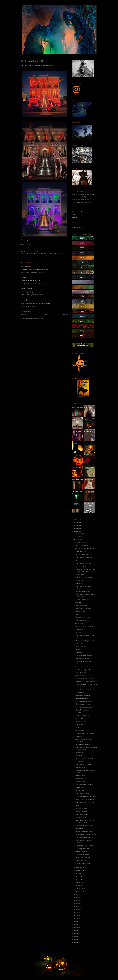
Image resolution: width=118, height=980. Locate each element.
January (78, 891)
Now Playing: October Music (84, 707)
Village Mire (79, 629)
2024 (76, 525)
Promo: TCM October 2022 (84, 858)
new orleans (33, 255)
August (78, 870)
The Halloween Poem (78, 212)
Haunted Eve (79, 727)
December (79, 534)
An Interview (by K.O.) (79, 197)
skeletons (43, 255)
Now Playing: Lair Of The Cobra (85, 802)
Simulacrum (79, 829)
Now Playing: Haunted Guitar (84, 557)
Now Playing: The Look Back (84, 785)
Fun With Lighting (81, 673)
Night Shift (75, 217)
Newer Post (24, 314)
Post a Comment (26, 311)
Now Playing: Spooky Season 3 (85, 838)
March (78, 885)
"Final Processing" (81, 551)
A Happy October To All (83, 864)
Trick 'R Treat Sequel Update (84, 832)
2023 (76, 528)
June (77, 876)
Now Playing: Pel (81, 621)
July (77, 873)
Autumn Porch (80, 580)
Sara (22, 277)
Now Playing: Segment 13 (83, 814)
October (78, 540)
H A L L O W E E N (81, 861)
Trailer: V (78, 805)
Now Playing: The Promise (83, 656)
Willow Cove (25, 289)
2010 (76, 925)
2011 (76, 922)
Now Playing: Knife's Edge (84, 563)
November (79, 537)
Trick (73, 214)
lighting (24, 255)
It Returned (79, 736)
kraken (47, 253)
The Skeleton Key (81, 779)
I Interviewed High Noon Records (82, 202)
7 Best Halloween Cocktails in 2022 (86, 796)
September (79, 867)
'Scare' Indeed (80, 574)
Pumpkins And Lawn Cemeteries (85, 682)
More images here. (27, 240)
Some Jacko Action (81, 852)
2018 (76, 901)
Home (45, 314)
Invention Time (80, 767)
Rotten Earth (79, 718)
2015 (76, 910)
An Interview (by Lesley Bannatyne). (83, 194)
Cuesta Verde (79, 623)
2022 (76, 531)
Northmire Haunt (80, 817)
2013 (76, 916)
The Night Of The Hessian (83, 618)
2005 (76, 940)
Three (77, 615)
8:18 (73, 220)
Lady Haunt (79, 644)
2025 (76, 522)
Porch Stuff (79, 756)
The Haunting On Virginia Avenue (86, 835)
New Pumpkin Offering (82, 849)
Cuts (73, 222)
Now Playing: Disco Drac (83, 701)
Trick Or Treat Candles (82, 667)
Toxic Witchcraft (80, 724)
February (79, 888)
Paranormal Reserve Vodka (83, 577)
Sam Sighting (79, 583)
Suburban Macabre (81, 808)
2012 (76, 919)
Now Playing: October (82, 855)
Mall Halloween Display (83, 591)
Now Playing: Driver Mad (83, 764)
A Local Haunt (80, 761)
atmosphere (31, 253)
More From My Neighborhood (85, 641)
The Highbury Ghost (82, 698)
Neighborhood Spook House (84, 670)
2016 (76, 907)
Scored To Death (80, 612)
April (78, 882)
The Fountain (79, 753)
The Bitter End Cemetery (83, 609)
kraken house (55, 253)
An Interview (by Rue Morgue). (81, 199)
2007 (76, 934)
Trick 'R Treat (80, 790)
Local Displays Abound (82, 744)
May (77, 879)
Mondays (78, 650)
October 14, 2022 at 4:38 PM (33, 272)
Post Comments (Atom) (36, 319)
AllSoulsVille (79, 653)
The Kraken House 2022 (32, 61)
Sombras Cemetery (81, 676)
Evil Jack (78, 632)
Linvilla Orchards (81, 647)
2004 (76, 943)
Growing (78, 603)
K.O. (22, 300)
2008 (76, 931)
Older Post (65, 314)
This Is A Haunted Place (83, 704)
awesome (40, 253)
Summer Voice (76, 225)
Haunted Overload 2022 (83, 600)
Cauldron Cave (80, 730)
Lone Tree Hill (80, 560)
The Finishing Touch (82, 811)
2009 (76, 928)
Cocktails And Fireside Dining (85, 548)
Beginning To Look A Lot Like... (85, 846)
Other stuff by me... (78, 227)
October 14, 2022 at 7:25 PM (33, 283)
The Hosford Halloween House (85, 799)
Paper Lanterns (80, 787)
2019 (76, 898)
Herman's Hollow (81, 566)
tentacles (51, 255)
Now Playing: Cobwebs (83, 793)
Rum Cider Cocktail (81, 606)
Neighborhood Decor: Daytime (85, 733)
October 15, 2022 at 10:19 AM (34, 295)
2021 (76, 895)
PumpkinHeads (80, 721)
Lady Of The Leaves (82, 545)
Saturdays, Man (80, 776)
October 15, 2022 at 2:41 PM (33, 306)
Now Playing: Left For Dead (84, 679)
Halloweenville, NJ (81, 542)
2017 (76, 904)
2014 (76, 913)
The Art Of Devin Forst (82, 659)
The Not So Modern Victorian (84, 626)
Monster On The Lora (82, 554)
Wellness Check (80, 782)
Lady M (23, 266)
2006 (76, 937)
